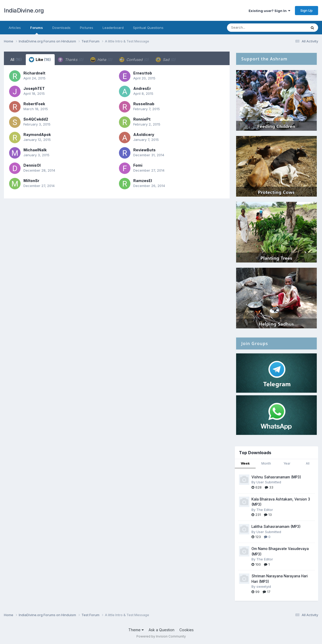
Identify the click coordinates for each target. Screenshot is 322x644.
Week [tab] (245, 463)
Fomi (138, 165)
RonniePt (142, 119)
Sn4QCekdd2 (36, 119)
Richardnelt (34, 73)
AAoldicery (144, 135)
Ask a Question (162, 630)
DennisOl (32, 165)
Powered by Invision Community (161, 636)
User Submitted (269, 482)
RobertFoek (34, 104)
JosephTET (34, 88)
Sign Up (307, 10)
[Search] (253, 28)
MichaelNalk (35, 150)
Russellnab (144, 104)
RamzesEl (143, 181)
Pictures (87, 28)
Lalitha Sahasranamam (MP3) (276, 527)
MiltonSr (31, 181)
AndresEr (142, 88)
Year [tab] (287, 463)
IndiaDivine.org (24, 10)
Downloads (61, 28)
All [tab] (16, 60)
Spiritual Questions (148, 28)
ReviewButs (144, 150)
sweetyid (264, 586)
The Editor (265, 510)
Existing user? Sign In (269, 11)
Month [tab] (266, 463)
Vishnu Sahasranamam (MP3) (276, 477)
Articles (15, 28)
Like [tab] (40, 60)
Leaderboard (113, 28)
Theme (136, 630)
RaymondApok (37, 135)
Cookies (187, 630)
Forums (37, 30)
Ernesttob (143, 73)
